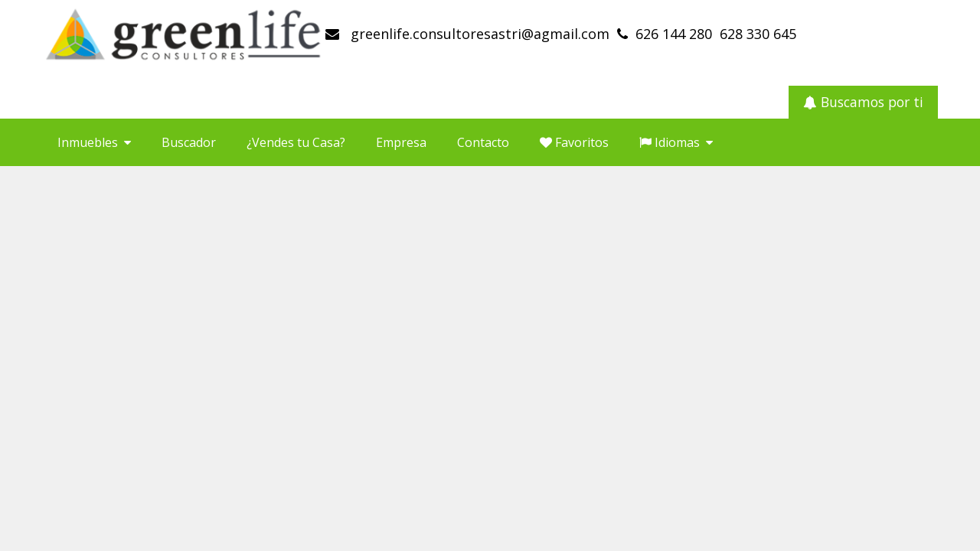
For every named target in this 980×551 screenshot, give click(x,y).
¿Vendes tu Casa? (296, 142)
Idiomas (676, 142)
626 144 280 (674, 34)
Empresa (401, 142)
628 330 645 (758, 34)
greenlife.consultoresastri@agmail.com (478, 34)
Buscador (189, 142)
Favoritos (574, 142)
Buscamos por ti (863, 102)
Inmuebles (94, 142)
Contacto (483, 142)
